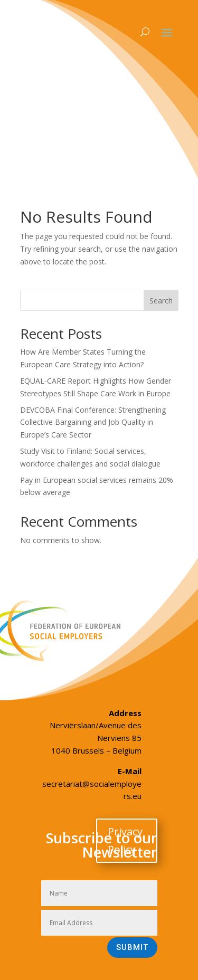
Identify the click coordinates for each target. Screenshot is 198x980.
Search (161, 301)
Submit (132, 947)
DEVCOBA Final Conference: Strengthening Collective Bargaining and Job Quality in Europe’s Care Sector (93, 422)
